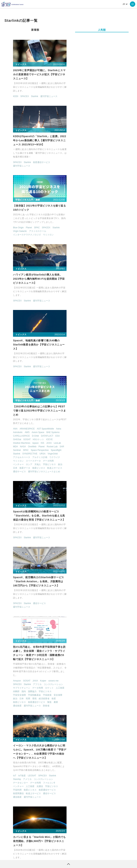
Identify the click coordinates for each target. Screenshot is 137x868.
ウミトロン (44, 169)
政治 (122, 266)
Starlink (30, 97)
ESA (119, 238)
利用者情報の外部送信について (87, 855)
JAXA (111, 245)
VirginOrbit (114, 256)
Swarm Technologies (94, 514)
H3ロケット (100, 241)
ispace (97, 245)
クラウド (108, 587)
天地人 (99, 266)
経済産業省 (40, 434)
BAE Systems (114, 234)
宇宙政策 (43, 430)
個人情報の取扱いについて (58, 855)
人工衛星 (56, 423)
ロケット (45, 423)
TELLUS (46, 816)
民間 (24, 434)
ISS (104, 245)
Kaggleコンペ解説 (17, 655)
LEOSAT (93, 412)
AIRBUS (13, 583)
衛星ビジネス (100, 270)
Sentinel (78, 252)
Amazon (13, 416)
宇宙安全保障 (15, 430)
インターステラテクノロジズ (23, 169)
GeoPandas (21, 652)
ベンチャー (80, 266)
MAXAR (112, 753)
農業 (52, 437)
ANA (77, 231)
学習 (52, 673)
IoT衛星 (84, 412)
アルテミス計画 (101, 259)
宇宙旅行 (39, 677)
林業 (54, 677)
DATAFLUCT (109, 238)
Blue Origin (14, 162)
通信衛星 (13, 441)
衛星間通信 (80, 430)
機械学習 (13, 680)
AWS (89, 234)
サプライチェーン (17, 423)
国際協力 (28, 426)
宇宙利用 (79, 426)
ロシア (91, 266)
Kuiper (39, 416)
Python (40, 655)
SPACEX (20, 97)
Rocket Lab (114, 248)
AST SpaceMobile (107, 231)
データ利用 (110, 263)
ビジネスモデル (46, 670)
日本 (77, 270)
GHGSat (79, 241)
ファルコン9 (111, 419)
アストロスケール (33, 165)
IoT (76, 412)
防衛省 (42, 441)
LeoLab (119, 245)
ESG (11, 652)
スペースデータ (95, 263)
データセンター (82, 419)
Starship (78, 416)
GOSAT (89, 241)
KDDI (11, 97)
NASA (84, 248)
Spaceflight (118, 252)
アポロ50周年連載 (43, 662)
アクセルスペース (83, 259)
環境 (30, 434)
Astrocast (79, 510)
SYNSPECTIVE (91, 256)
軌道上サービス (116, 270)
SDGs (48, 655)
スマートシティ (44, 666)
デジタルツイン (29, 670)
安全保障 (54, 430)
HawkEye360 (100, 753)
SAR (124, 248)
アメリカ (89, 416)
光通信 (101, 423)
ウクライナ (116, 259)
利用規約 (39, 855)
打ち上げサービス (83, 517)
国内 (19, 426)
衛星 (49, 434)
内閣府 (12, 426)
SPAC (33, 162)
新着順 (35, 30)
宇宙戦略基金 (30, 430)
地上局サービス (82, 590)
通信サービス (81, 273)
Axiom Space (100, 234)
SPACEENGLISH (17, 659)
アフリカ (33, 419)
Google (78, 587)
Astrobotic (79, 234)
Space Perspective (101, 252)
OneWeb (94, 248)
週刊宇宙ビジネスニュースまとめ (106, 273)
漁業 (22, 680)
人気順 (102, 30)
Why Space (83, 816)
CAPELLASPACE (83, 238)
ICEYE (111, 241)
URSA (104, 256)
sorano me (49, 416)
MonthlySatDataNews (110, 816)
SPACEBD (30, 583)
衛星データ (86, 270)
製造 (45, 437)
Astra (120, 231)
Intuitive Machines (83, 245)
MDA (77, 248)
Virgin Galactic (16, 165)
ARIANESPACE (89, 231)
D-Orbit (97, 238)
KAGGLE (51, 652)
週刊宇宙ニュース (45, 97)
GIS (31, 652)
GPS (37, 652)
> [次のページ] (81, 779)
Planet (25, 162)
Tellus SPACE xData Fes (21, 662)
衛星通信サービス (103, 97)
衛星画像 (43, 680)
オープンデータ (27, 666)
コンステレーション (49, 419)
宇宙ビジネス (111, 266)
